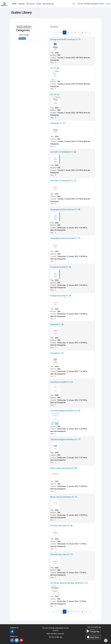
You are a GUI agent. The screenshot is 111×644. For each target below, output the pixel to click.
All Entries (22, 38)
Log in (108, 4)
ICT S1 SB (55, 68)
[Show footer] (106, 641)
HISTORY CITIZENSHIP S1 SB (63, 152)
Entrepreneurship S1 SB (61, 267)
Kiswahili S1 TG (57, 353)
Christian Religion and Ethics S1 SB (65, 411)
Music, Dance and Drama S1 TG (64, 497)
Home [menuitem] (14, 4)
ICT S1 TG (55, 94)
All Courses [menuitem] (30, 4)
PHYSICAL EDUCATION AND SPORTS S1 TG (69, 583)
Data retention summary (55, 634)
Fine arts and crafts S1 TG (62, 554)
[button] (74, 4)
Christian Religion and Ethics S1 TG (65, 439)
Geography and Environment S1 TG (65, 238)
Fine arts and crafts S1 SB (61, 526)
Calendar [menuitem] (21, 4)
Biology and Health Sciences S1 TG (65, 39)
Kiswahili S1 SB (57, 324)
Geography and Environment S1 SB (65, 209)
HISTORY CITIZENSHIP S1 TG (63, 181)
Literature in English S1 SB (62, 382)
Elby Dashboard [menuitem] (48, 4)
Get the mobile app (55, 637)
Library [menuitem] (39, 4)
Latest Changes (24, 35)
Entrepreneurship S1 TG (61, 296)
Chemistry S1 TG (58, 123)
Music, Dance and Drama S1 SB (64, 468)
